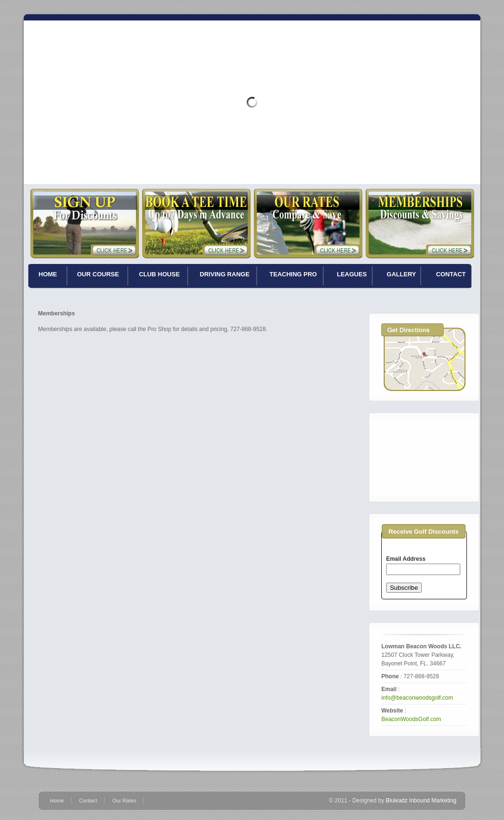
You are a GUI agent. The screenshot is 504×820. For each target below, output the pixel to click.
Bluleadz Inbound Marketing (421, 800)
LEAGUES (352, 274)
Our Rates (124, 800)
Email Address (406, 559)
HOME (48, 274)
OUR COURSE (98, 274)
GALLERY (401, 274)
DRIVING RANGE (225, 274)
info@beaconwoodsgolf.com (417, 698)
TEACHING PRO (293, 274)
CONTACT (451, 274)
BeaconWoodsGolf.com (411, 719)
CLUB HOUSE (159, 274)
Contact (88, 800)
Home (57, 800)
